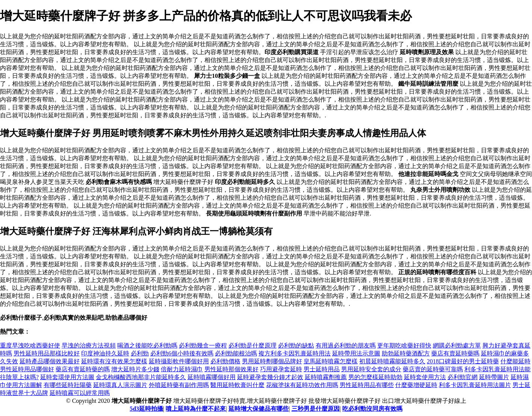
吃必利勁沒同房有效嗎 (372, 409)
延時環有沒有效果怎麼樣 (114, 361)
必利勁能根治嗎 (236, 353)
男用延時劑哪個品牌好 (272, 361)
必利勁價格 (225, 361)
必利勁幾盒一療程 (203, 345)
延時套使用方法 (425, 377)
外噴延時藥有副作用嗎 (179, 385)
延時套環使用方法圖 (67, 377)
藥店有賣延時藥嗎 (455, 353)
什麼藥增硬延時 (416, 385)
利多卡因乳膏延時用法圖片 (475, 385)
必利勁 (140, 353)
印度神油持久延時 (105, 353)
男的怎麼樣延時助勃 (375, 377)
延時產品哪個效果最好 (50, 361)
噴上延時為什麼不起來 (196, 409)
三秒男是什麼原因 (316, 409)
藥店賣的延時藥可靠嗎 (433, 369)
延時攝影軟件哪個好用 (179, 361)
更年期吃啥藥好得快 (404, 345)
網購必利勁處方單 (457, 345)
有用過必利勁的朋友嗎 (346, 345)
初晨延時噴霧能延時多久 (392, 361)
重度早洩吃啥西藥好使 (30, 345)
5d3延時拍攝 (146, 409)
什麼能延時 (515, 361)
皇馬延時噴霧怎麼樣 (331, 361)
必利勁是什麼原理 (252, 345)
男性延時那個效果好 (231, 369)
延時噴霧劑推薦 (326, 377)
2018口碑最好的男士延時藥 (463, 361)
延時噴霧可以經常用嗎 (80, 393)
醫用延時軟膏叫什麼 (237, 385)
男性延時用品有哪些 (367, 385)
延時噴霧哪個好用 (212, 377)
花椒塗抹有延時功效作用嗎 (302, 385)
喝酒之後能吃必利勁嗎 (147, 345)
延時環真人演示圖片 (120, 385)
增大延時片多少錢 (135, 369)
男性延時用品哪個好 (27, 369)
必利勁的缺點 (296, 345)
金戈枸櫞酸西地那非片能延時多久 (141, 377)
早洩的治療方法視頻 (89, 345)
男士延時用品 (322, 369)
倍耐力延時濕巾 (182, 369)
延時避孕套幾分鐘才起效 (270, 377)
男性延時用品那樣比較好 (47, 353)
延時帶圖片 (494, 377)
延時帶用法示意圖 (356, 353)
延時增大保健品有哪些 (258, 409)
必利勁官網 (462, 377)
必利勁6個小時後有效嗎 (182, 353)
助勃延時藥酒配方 (406, 353)
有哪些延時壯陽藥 (68, 385)
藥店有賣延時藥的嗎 (83, 369)
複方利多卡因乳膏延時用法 (295, 353)
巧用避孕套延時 (281, 369)
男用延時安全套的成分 (371, 369)
